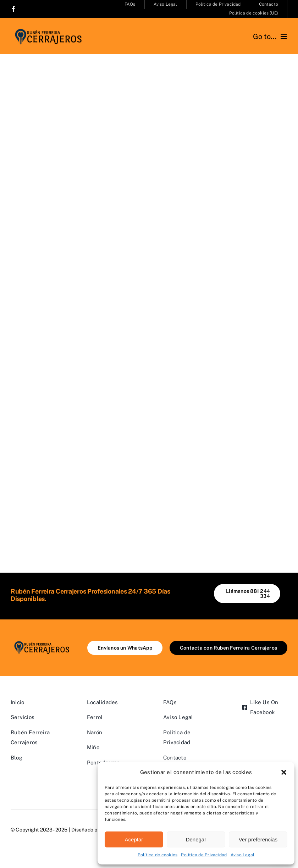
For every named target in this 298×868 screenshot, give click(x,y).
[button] (284, 772)
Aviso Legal (243, 855)
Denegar (196, 839)
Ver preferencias (258, 839)
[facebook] (13, 9)
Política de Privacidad (204, 855)
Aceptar (134, 839)
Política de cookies (158, 855)
